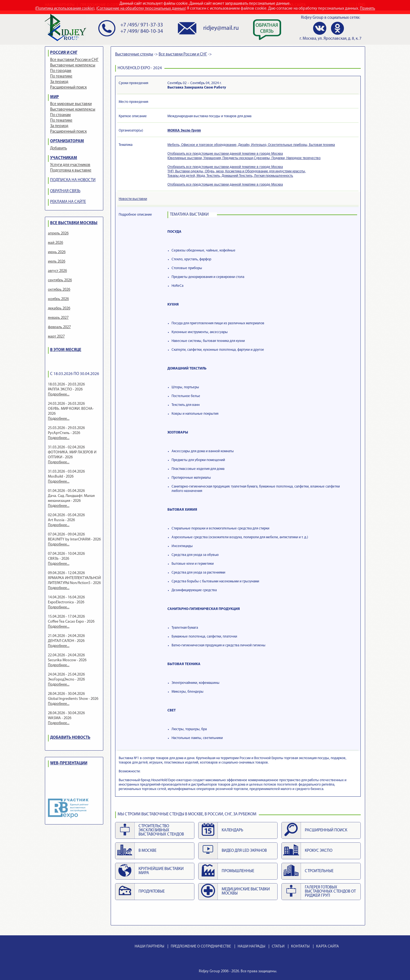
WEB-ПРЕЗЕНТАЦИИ (69, 763)
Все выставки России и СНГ (74, 60)
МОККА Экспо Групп (184, 131)
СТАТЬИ (278, 946)
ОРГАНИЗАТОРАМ (67, 141)
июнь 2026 (57, 252)
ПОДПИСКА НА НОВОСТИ (73, 180)
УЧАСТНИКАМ (64, 158)
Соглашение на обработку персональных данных (141, 9)
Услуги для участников (70, 165)
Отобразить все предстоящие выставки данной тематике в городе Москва (225, 154)
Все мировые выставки (71, 104)
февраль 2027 (59, 327)
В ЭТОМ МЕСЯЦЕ (66, 350)
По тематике (61, 77)
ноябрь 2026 (58, 299)
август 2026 (57, 271)
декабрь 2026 (59, 308)
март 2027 (56, 337)
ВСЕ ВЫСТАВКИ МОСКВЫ (74, 223)
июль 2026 (57, 262)
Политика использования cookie (65, 9)
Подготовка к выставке (71, 171)
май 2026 (55, 243)
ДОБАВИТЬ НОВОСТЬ (70, 738)
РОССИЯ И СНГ (64, 53)
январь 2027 (58, 318)
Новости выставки (133, 199)
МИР (55, 97)
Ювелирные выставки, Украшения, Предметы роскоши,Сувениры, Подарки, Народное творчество (244, 158)
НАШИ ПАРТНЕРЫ (149, 946)
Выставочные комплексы (73, 65)
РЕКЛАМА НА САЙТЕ (68, 202)
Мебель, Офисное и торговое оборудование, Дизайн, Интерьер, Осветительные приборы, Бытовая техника (251, 145)
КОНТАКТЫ (300, 946)
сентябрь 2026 (60, 280)
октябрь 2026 (59, 290)
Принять (367, 9)
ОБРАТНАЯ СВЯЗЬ (65, 191)
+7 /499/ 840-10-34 (142, 32)
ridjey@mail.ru (221, 28)
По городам (61, 71)
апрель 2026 (58, 233)
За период (59, 82)
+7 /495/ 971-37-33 (142, 25)
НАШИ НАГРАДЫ (251, 946)
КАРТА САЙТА (328, 946)
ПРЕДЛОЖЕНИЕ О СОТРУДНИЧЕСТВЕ (201, 946)
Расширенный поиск (68, 88)
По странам (60, 115)
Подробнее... (59, 394)
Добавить (59, 148)
